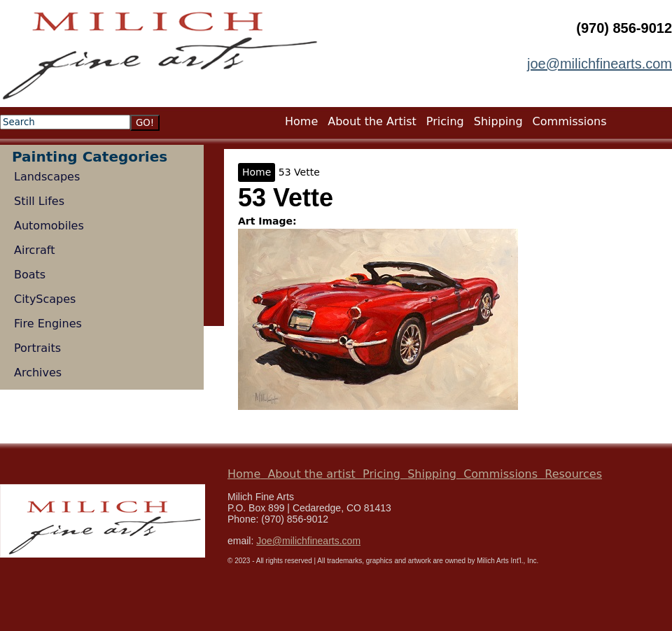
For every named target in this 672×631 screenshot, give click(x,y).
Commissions (570, 121)
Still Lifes (39, 201)
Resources (573, 474)
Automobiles (49, 226)
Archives (38, 373)
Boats (30, 275)
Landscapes (47, 177)
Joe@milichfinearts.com (308, 541)
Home (257, 172)
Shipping (498, 121)
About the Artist (372, 121)
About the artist (311, 474)
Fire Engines (48, 324)
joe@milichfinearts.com (600, 64)
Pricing (445, 121)
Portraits (37, 348)
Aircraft (34, 250)
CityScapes (45, 299)
